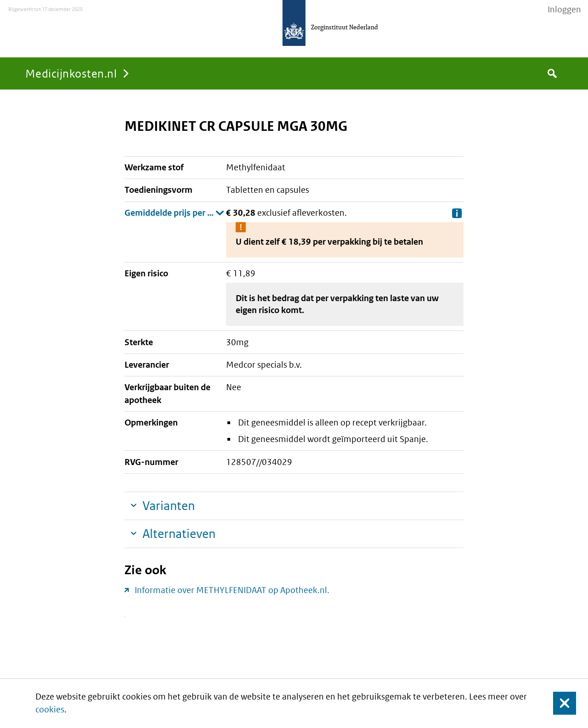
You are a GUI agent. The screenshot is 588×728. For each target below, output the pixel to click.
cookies (50, 709)
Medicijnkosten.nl (71, 73)
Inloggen (564, 10)
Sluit (557, 703)
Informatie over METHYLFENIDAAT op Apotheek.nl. (232, 590)
